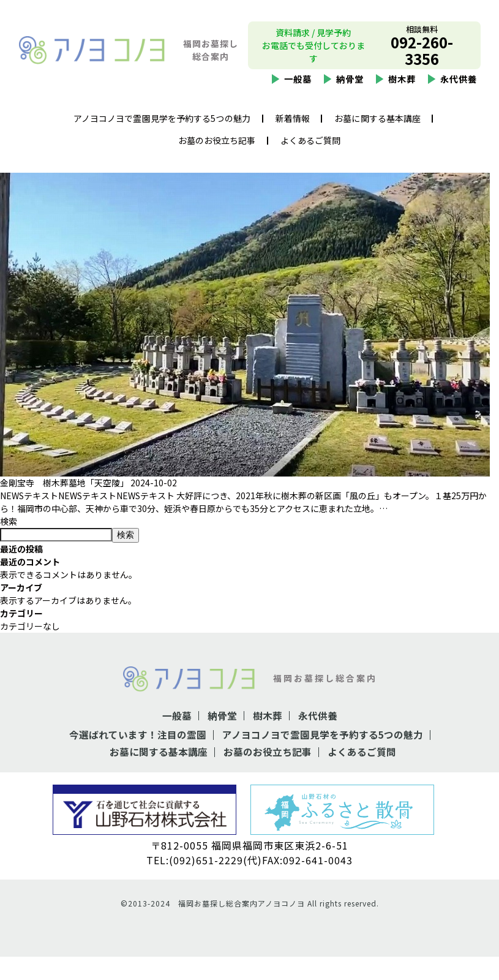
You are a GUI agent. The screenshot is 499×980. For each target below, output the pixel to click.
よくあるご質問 (311, 142)
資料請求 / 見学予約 (313, 34)
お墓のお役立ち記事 (217, 142)
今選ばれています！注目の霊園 (138, 759)
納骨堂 (350, 81)
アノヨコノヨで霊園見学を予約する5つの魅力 (162, 120)
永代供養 (459, 81)
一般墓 (298, 81)
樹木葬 (402, 81)
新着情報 (293, 120)
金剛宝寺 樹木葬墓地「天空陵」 (64, 507)
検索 (9, 546)
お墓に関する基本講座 (377, 120)
